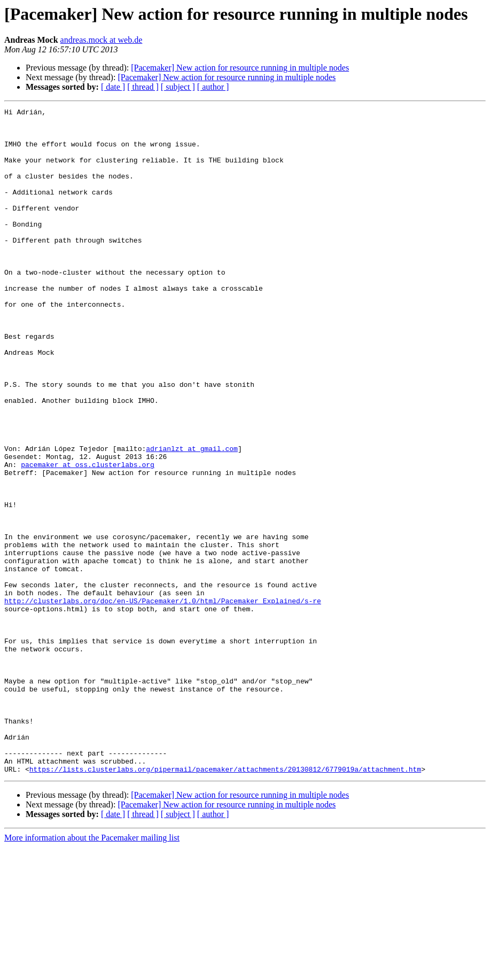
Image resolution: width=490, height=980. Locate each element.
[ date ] (113, 87)
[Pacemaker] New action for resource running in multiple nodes (240, 68)
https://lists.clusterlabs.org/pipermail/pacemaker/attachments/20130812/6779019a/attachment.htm (225, 902)
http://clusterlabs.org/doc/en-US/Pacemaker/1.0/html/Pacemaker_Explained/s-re (163, 700)
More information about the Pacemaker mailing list (92, 971)
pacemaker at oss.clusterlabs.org (88, 536)
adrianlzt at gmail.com (192, 517)
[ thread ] (143, 87)
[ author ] (213, 87)
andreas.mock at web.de (102, 40)
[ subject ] (178, 87)
